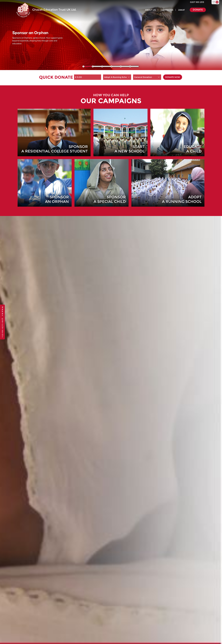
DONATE (198, 10)
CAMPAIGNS (167, 10)
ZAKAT (182, 10)
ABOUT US (150, 10)
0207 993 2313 (197, 2)
